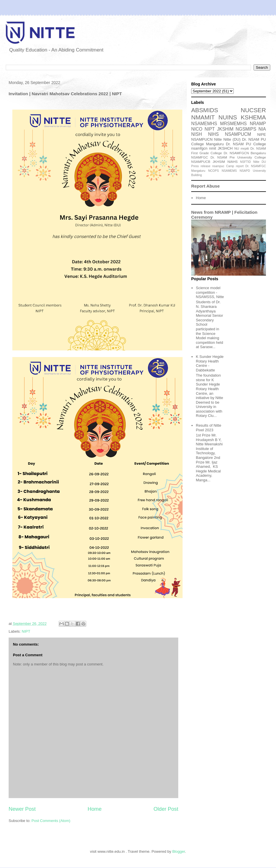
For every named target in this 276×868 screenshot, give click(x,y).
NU (237, 148)
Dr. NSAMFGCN (236, 153)
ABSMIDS (205, 110)
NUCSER (253, 110)
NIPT (26, 631)
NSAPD (245, 171)
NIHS (213, 134)
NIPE (262, 135)
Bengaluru (258, 153)
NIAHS (233, 162)
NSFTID (246, 162)
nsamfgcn (199, 148)
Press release (201, 166)
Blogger (179, 851)
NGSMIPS (246, 129)
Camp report (235, 166)
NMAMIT (203, 117)
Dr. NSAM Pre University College (238, 157)
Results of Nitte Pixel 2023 (208, 428)
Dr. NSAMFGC (256, 166)
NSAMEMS (229, 171)
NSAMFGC (200, 157)
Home (95, 809)
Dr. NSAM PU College (246, 144)
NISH (197, 134)
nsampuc (218, 166)
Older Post (166, 809)
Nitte (218, 139)
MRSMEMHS (234, 124)
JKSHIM (225, 129)
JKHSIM (219, 162)
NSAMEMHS (204, 124)
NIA (262, 129)
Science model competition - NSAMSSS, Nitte (210, 292)
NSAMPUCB (201, 162)
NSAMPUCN (202, 139)
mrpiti (245, 148)
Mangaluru (198, 171)
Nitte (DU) (232, 139)
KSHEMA (253, 117)
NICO (197, 129)
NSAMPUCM (238, 134)
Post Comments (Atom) (51, 821)
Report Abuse (205, 186)
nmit (213, 148)
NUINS (228, 117)
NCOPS (213, 171)
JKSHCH (225, 148)
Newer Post (22, 809)
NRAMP (258, 124)
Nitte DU (260, 162)
